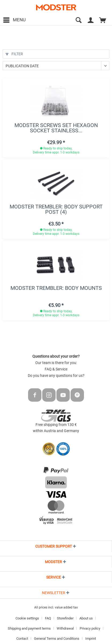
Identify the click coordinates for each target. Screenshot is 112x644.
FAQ (48, 618)
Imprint (91, 639)
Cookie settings (27, 618)
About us (86, 618)
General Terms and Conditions (57, 639)
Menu (14, 19)
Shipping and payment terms (29, 628)
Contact (22, 639)
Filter (14, 54)
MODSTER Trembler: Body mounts (56, 288)
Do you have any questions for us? (56, 376)
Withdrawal (65, 628)
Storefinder (65, 618)
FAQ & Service (56, 369)
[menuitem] (14, 20)
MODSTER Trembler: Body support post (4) (56, 209)
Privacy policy (90, 628)
